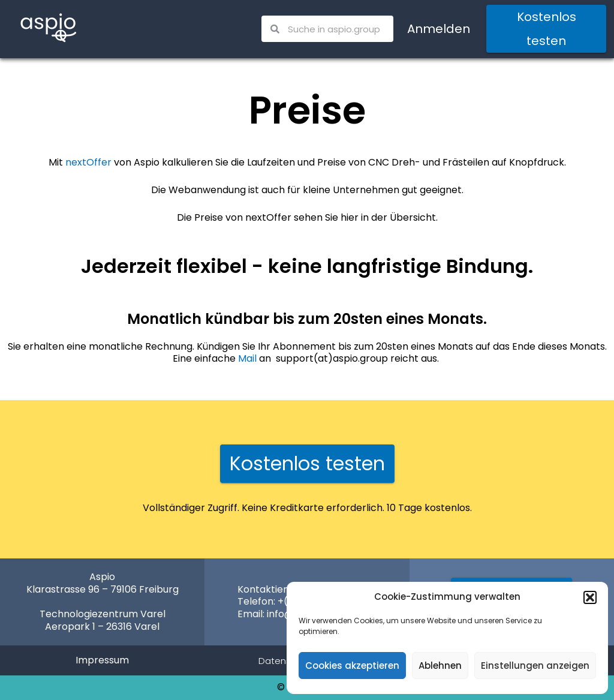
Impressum (102, 660)
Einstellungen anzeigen (535, 666)
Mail (247, 358)
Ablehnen (440, 666)
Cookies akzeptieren (352, 666)
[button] (590, 597)
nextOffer (88, 162)
